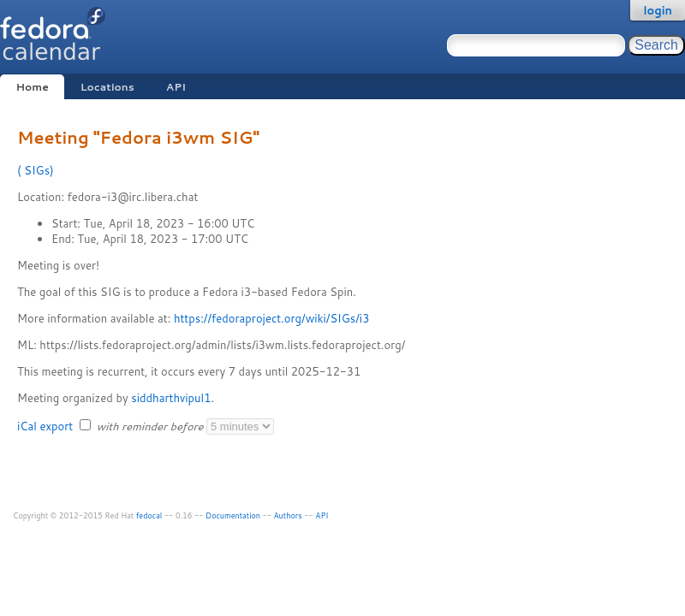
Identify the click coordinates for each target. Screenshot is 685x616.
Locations (107, 87)
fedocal (149, 515)
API (176, 87)
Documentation (233, 515)
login (658, 10)
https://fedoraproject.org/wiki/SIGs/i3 (272, 318)
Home (32, 87)
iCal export (47, 426)
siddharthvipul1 (171, 398)
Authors (288, 515)
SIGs (36, 170)
